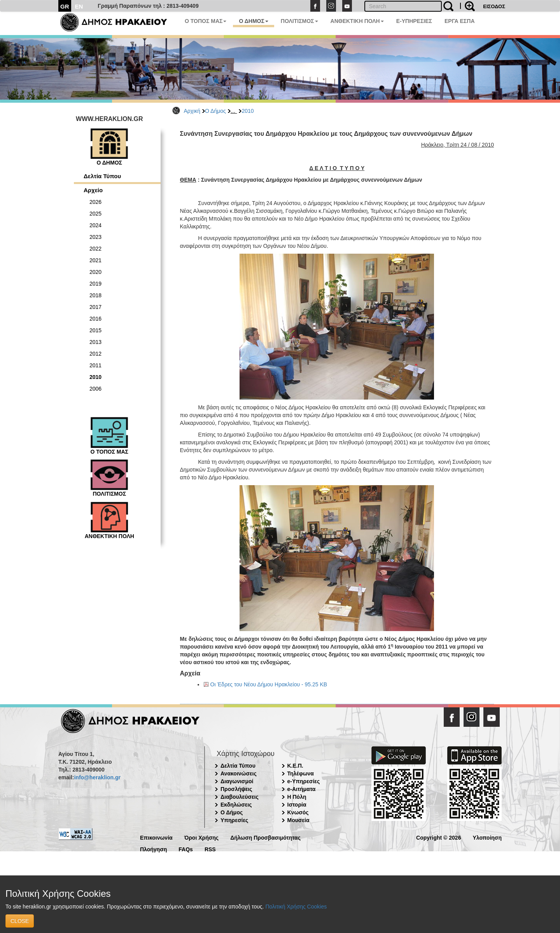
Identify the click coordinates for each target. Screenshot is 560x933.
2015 (95, 330)
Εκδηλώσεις (236, 805)
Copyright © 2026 (438, 837)
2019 (95, 284)
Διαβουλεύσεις (240, 797)
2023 (95, 237)
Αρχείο (93, 190)
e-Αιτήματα (302, 789)
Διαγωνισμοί (237, 781)
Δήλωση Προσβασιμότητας (265, 837)
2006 (95, 389)
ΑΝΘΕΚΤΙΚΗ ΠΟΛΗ (357, 21)
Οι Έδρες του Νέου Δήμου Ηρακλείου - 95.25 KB (269, 684)
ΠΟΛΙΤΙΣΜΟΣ (299, 21)
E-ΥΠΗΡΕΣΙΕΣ (414, 21)
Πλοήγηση (153, 849)
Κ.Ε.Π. (295, 766)
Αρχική (192, 111)
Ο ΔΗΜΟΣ (253, 21)
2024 (95, 225)
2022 (95, 249)
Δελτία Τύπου (102, 176)
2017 (95, 307)
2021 (95, 260)
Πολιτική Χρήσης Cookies (296, 907)
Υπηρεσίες (234, 820)
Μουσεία (298, 820)
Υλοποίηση (487, 837)
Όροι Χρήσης (202, 837)
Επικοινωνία (156, 837)
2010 (248, 111)
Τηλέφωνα (301, 773)
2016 (95, 319)
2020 (95, 272)
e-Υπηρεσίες (304, 781)
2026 (95, 202)
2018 (95, 295)
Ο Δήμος (215, 111)
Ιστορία (297, 805)
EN (79, 6)
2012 (95, 354)
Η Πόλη (297, 797)
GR (65, 6)
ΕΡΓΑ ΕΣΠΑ (460, 21)
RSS (210, 849)
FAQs (186, 849)
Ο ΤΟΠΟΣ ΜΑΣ (206, 21)
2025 (95, 214)
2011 (95, 365)
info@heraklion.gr (97, 777)
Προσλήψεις (236, 789)
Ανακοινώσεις (239, 773)
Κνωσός (298, 812)
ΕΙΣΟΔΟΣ (494, 6)
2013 (95, 342)
